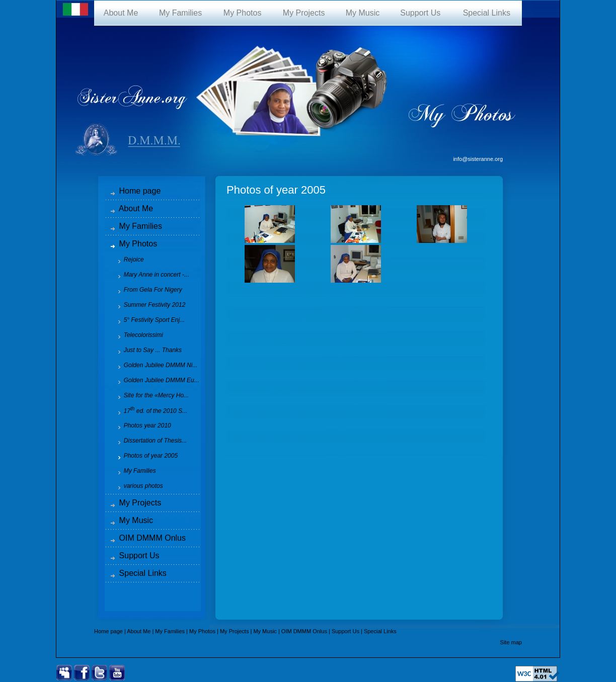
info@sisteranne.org (478, 159)
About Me (121, 13)
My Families (180, 13)
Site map (511, 642)
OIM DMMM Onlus (148, 538)
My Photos (242, 13)
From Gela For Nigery (146, 290)
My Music (363, 13)
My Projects (304, 13)
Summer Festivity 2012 (148, 305)
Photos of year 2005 (144, 456)
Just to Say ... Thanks (146, 350)
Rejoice (127, 260)
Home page (136, 191)
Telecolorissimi (137, 335)
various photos (137, 486)
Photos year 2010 (141, 425)
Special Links (487, 13)
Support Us (420, 13)
